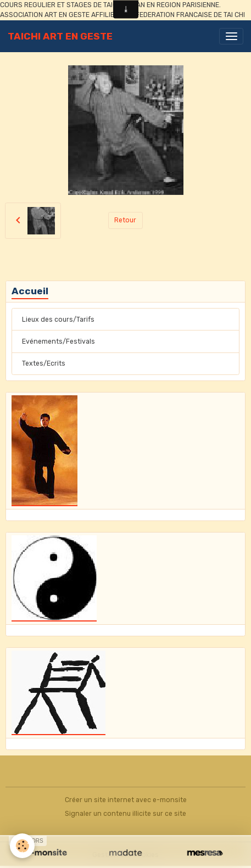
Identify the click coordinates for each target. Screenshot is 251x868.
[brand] (60, 36)
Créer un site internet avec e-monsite (126, 800)
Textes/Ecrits (44, 363)
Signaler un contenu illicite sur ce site (126, 814)
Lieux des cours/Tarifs (58, 320)
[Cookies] (22, 846)
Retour (125, 220)
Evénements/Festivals (58, 341)
